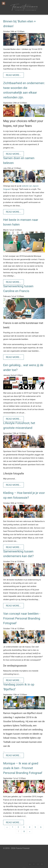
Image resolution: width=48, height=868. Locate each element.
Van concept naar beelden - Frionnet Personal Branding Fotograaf (22, 618)
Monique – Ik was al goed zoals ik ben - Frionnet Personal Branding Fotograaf (23, 768)
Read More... (14, 75)
